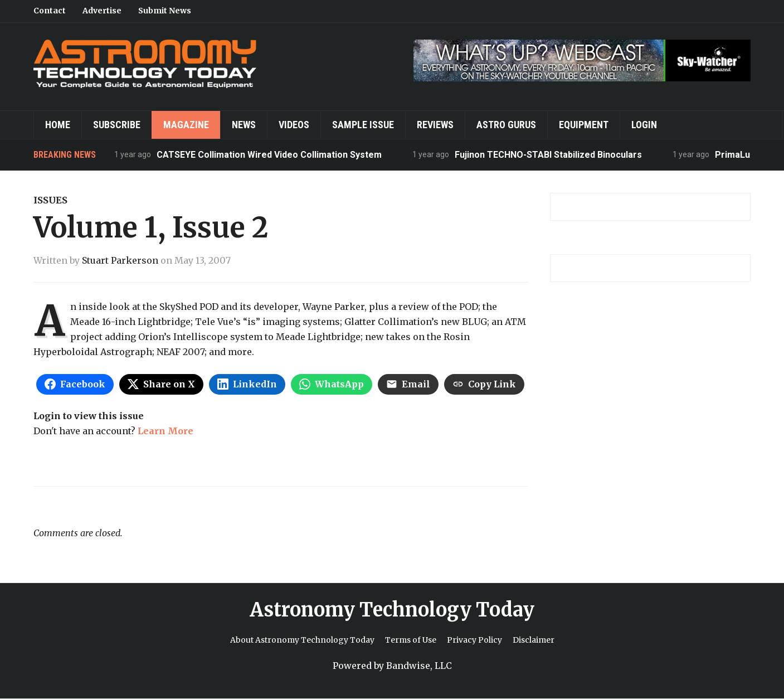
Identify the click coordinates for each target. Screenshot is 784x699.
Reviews (435, 125)
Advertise (102, 11)
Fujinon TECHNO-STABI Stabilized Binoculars (548, 155)
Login (644, 125)
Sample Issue (363, 125)
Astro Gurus (506, 125)
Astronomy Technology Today (392, 610)
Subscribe (117, 125)
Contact (50, 11)
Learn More (165, 431)
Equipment (584, 125)
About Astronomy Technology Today (302, 640)
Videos (294, 125)
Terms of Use (411, 640)
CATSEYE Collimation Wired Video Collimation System (269, 155)
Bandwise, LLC (419, 666)
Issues (50, 200)
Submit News (165, 11)
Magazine (186, 125)
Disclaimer (534, 640)
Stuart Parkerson (120, 260)
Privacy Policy (474, 640)
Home (58, 125)
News (244, 125)
